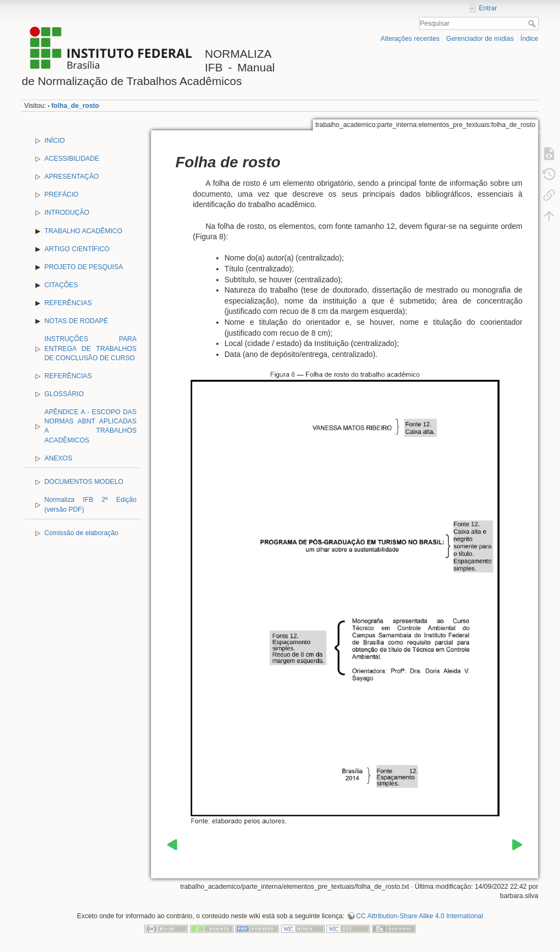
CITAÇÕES (62, 285)
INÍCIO (55, 141)
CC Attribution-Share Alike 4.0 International (420, 916)
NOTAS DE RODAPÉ (77, 321)
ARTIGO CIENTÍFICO (77, 249)
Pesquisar (533, 23)
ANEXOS (59, 458)
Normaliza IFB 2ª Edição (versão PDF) (91, 504)
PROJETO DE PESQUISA (84, 267)
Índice (529, 39)
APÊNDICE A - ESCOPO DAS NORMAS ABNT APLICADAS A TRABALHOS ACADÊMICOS (91, 426)
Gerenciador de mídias (480, 39)
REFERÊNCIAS (68, 303)
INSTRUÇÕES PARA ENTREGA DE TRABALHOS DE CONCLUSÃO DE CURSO (91, 348)
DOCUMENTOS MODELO (84, 482)
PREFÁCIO (62, 195)
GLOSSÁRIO (64, 394)
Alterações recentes (410, 39)
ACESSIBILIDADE (72, 159)
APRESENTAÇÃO (72, 177)
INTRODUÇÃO (67, 213)
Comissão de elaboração (82, 533)
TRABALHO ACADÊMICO (84, 231)
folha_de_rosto (75, 106)
